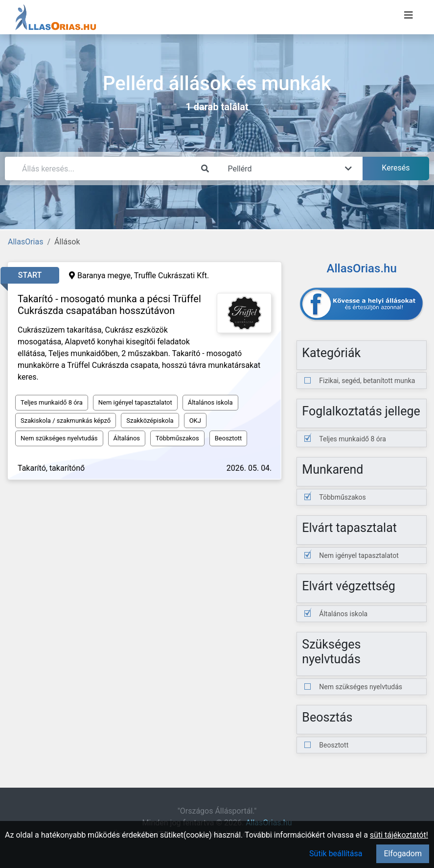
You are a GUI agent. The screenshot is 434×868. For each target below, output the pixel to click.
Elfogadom (403, 854)
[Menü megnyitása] (409, 15)
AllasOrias (25, 242)
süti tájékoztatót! (399, 835)
